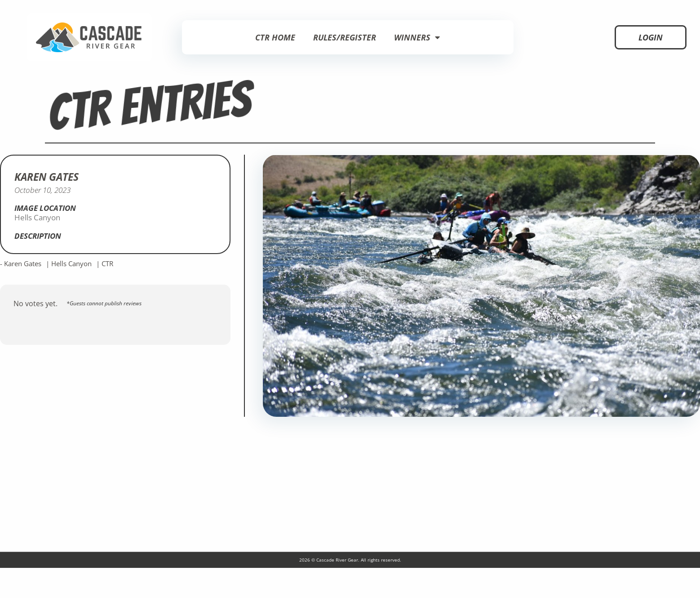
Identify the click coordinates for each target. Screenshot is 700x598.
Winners (417, 37)
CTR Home (275, 37)
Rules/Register (345, 37)
